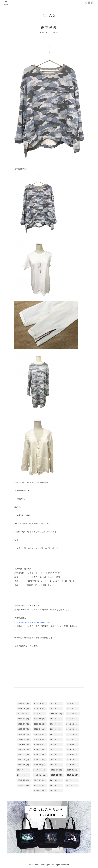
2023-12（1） (24, 719)
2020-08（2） (72, 744)
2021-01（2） (72, 739)
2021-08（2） (40, 739)
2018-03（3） (73, 770)
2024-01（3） (73, 714)
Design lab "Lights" (43, 865)
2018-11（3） (24, 765)
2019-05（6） (72, 755)
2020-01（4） (24, 749)
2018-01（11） (40, 775)
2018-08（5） (72, 765)
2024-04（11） (56, 714)
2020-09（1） (56, 744)
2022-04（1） (40, 729)
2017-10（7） (24, 780)
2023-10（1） (40, 719)
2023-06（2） (56, 719)
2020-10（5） (40, 744)
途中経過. (49, 27)
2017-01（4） (72, 785)
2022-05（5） (24, 729)
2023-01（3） (56, 724)
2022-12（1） (72, 724)
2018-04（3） (57, 770)
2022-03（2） (56, 729)
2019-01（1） (56, 760)
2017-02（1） (56, 785)
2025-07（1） (72, 704)
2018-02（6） (23, 775)
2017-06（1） (72, 780)
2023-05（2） (72, 719)
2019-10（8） (72, 749)
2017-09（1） (40, 780)
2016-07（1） (56, 790)
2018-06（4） (23, 770)
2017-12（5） (57, 775)
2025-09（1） (40, 704)
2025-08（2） (56, 704)
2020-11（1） (24, 744)
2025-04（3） (56, 709)
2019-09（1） (24, 755)
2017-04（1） (40, 785)
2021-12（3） (40, 734)
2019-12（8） (40, 749)
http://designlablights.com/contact (32, 622)
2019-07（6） (40, 755)
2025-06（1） (24, 709)
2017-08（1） (56, 780)
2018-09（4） (56, 765)
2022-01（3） (24, 734)
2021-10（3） (72, 734)
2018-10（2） (40, 765)
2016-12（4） (40, 790)
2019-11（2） (56, 749)
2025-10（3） (24, 704)
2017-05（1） (24, 785)
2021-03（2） (56, 739)
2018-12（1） (72, 760)
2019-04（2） (24, 760)
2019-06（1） (56, 755)
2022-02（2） (72, 729)
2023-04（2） (24, 724)
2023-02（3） (40, 724)
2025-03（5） (72, 709)
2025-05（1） (40, 709)
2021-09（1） (24, 739)
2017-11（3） (73, 775)
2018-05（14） (40, 770)
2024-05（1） (39, 714)
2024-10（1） (23, 714)
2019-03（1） (40, 760)
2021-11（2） (56, 734)
